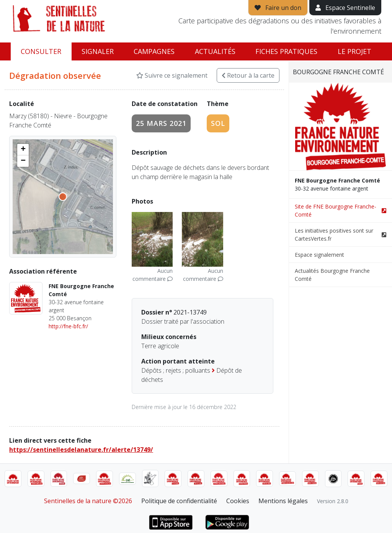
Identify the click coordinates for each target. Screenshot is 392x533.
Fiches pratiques (286, 51)
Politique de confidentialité (179, 501)
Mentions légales (283, 501)
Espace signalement (319, 255)
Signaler (98, 51)
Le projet (354, 51)
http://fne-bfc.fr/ (68, 326)
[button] (23, 150)
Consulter (41, 51)
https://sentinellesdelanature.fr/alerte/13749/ (81, 450)
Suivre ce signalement (172, 75)
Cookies (238, 501)
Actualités (215, 51)
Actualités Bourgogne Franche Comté (332, 275)
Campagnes (154, 51)
